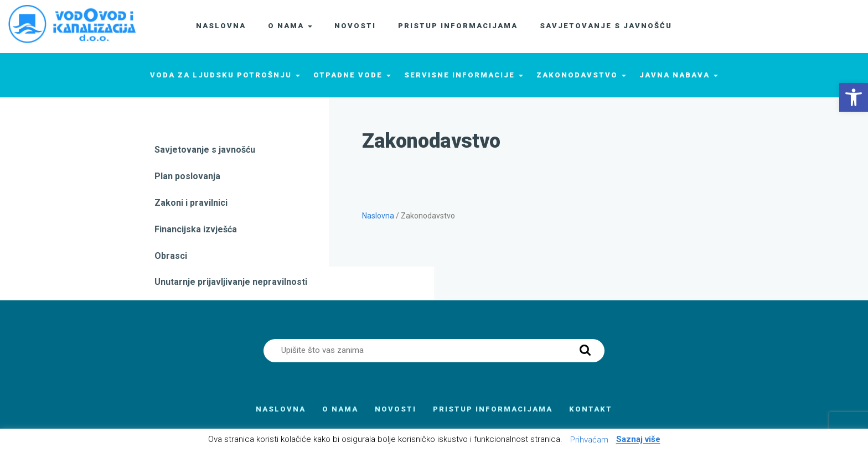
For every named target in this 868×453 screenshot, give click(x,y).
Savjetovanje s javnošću (205, 150)
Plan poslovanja (187, 176)
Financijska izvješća (196, 229)
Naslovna (378, 216)
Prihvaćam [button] (589, 440)
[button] (854, 97)
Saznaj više (638, 440)
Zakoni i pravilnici (191, 203)
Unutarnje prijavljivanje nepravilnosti (231, 282)
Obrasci (171, 256)
